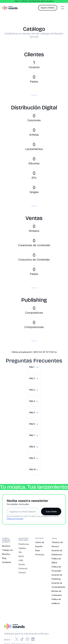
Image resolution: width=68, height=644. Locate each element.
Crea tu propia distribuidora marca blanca (34, 1)
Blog (4, 558)
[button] (63, 8)
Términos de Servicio (57, 544)
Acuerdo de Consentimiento (58, 585)
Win (20, 552)
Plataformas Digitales (24, 546)
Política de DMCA (56, 561)
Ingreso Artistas (48, 8)
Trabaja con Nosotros (7, 552)
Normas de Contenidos (57, 593)
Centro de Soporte (40, 544)
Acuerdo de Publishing (57, 577)
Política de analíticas (56, 601)
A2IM (21, 560)
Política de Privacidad (15, 519)
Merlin (21, 556)
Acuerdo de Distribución (57, 552)
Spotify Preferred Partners (23, 568)
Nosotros (6, 546)
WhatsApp (40, 555)
